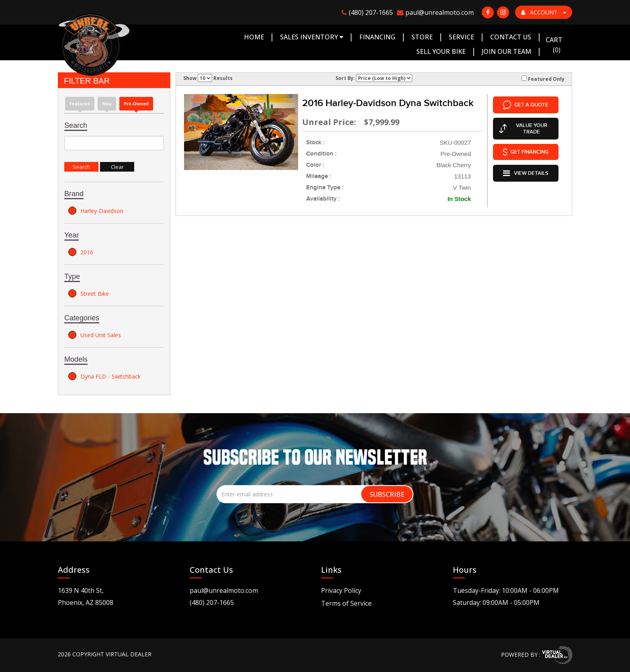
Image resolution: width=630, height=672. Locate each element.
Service (461, 37)
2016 (81, 252)
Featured (80, 104)
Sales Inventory (312, 37)
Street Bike (89, 293)
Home (254, 37)
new (107, 104)
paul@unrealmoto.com (224, 590)
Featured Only (543, 79)
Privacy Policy (341, 590)
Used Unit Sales (95, 335)
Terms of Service (346, 603)
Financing (377, 37)
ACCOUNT (544, 12)
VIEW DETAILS (526, 171)
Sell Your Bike (441, 51)
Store (422, 37)
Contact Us (511, 37)
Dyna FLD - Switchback (104, 376)
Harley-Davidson (96, 211)
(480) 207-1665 (212, 602)
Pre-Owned (136, 104)
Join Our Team (506, 51)
